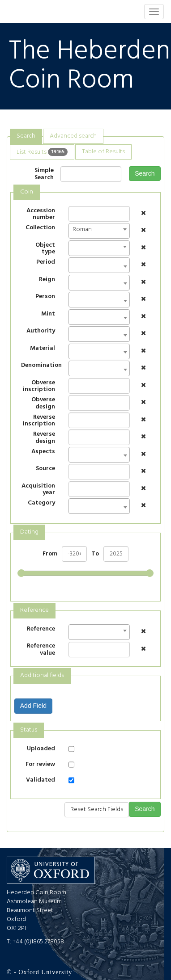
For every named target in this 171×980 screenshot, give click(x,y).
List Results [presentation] (42, 152)
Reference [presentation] (34, 610)
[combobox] (99, 231)
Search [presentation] (26, 136)
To (95, 554)
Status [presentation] (29, 730)
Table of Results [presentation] (103, 152)
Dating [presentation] (29, 532)
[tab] (26, 137)
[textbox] (74, 268)
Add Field (33, 706)
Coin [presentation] (27, 192)
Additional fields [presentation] (42, 675)
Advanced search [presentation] (73, 136)
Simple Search (44, 174)
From (50, 554)
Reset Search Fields (97, 810)
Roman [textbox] (82, 229)
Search (145, 173)
